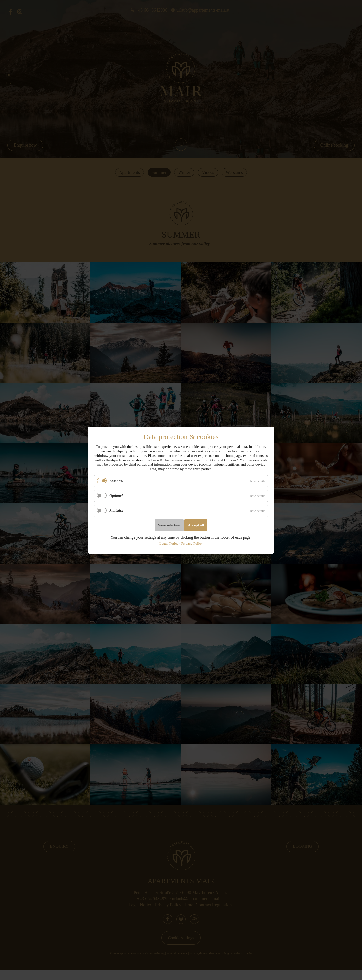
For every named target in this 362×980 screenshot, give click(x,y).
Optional (116, 496)
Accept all (196, 525)
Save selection (169, 525)
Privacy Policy (192, 543)
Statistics (116, 510)
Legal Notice (169, 543)
